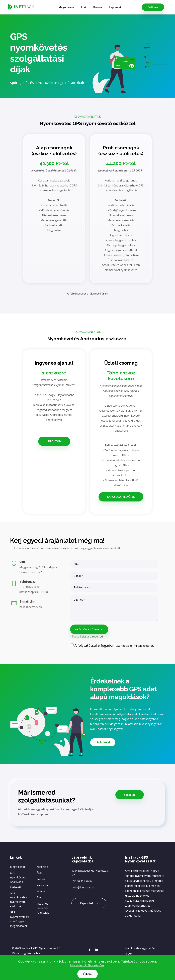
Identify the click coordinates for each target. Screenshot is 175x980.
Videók (41, 902)
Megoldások (64, 7)
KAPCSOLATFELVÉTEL (121, 497)
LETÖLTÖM (54, 441)
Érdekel (107, 747)
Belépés (153, 7)
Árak (81, 7)
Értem (88, 974)
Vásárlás (130, 803)
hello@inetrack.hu (83, 898)
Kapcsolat (113, 7)
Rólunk (95, 7)
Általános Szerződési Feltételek (43, 918)
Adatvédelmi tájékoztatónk (87, 965)
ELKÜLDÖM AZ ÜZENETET (89, 629)
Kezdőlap (42, 877)
